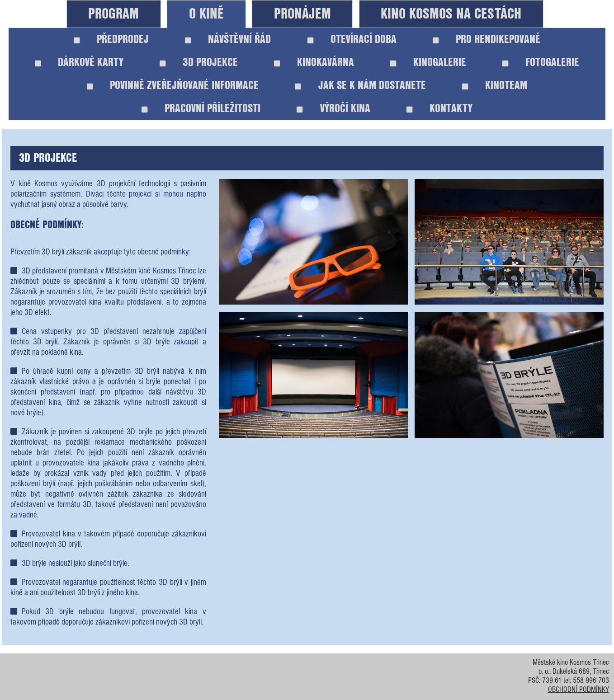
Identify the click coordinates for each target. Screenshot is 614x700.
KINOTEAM (495, 86)
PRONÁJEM (302, 14)
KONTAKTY (439, 109)
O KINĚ (206, 14)
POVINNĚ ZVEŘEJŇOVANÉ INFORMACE (173, 86)
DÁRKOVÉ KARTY (79, 63)
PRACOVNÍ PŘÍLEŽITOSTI (201, 109)
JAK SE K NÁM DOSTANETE (360, 86)
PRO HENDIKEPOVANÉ (486, 40)
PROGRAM (113, 14)
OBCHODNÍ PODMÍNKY (579, 690)
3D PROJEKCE (199, 63)
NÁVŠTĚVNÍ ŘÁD (228, 40)
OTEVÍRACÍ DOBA (352, 40)
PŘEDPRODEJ (111, 40)
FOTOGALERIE (541, 63)
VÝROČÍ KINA (333, 109)
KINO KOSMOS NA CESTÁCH (451, 14)
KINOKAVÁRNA (314, 63)
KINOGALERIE (428, 63)
